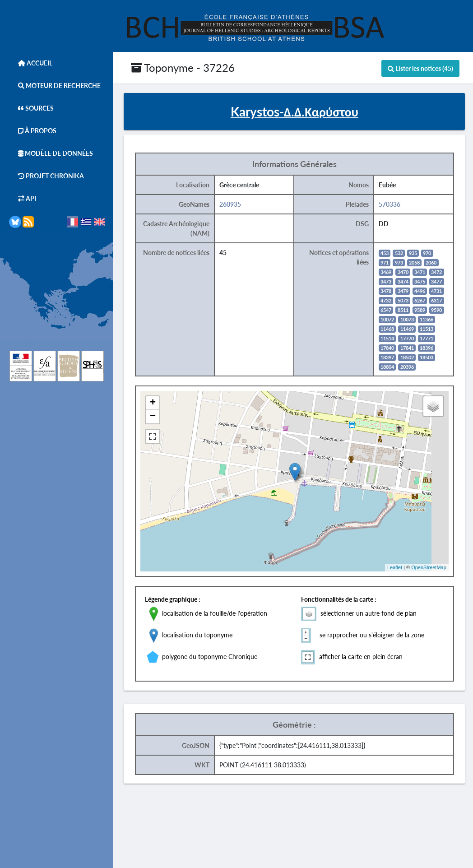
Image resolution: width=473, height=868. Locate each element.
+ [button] (155, 403)
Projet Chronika (46, 176)
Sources (31, 108)
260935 (233, 204)
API (23, 198)
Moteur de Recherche (55, 86)
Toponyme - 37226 (183, 67)
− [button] (155, 417)
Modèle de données (51, 153)
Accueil (31, 63)
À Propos (33, 131)
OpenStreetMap (431, 568)
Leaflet (397, 568)
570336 (392, 204)
